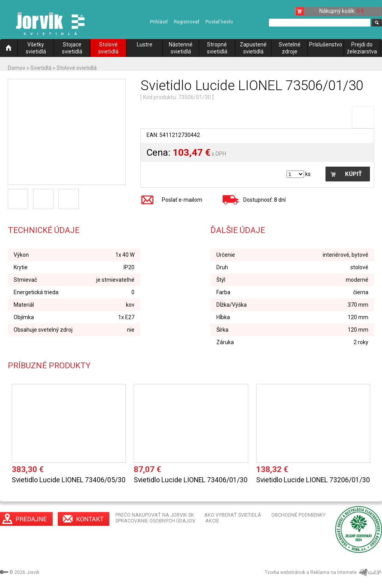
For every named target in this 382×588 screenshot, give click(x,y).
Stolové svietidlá (108, 48)
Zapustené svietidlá (253, 48)
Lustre (145, 44)
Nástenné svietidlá (181, 48)
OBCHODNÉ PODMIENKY (298, 515)
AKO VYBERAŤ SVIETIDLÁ (233, 515)
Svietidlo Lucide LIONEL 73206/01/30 (313, 480)
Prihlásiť (159, 22)
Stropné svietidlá (217, 48)
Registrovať (187, 22)
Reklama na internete (333, 572)
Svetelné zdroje (290, 48)
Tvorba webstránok (285, 572)
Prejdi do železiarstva (362, 48)
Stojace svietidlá (72, 48)
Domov (17, 68)
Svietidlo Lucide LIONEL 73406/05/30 (69, 480)
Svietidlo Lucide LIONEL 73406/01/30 (191, 480)
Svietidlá (41, 68)
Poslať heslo (219, 22)
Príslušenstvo (326, 44)
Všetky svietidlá (36, 48)
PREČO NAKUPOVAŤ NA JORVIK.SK (155, 515)
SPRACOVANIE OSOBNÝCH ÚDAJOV (155, 521)
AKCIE (212, 521)
